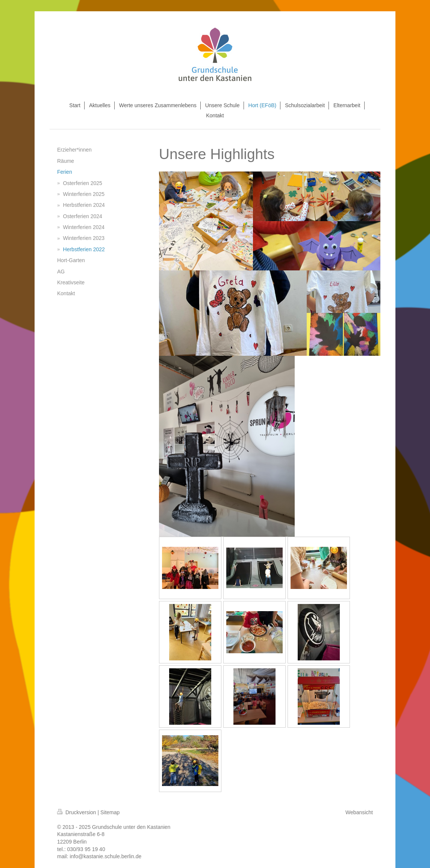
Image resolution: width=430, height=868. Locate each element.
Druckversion (77, 812)
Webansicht (359, 812)
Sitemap (110, 812)
